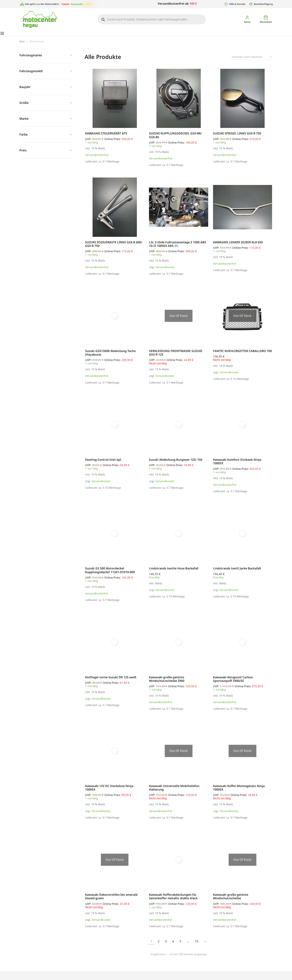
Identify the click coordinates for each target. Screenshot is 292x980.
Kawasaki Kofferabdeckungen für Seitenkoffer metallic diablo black (173, 900)
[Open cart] (266, 19)
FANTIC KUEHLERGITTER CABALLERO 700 (242, 355)
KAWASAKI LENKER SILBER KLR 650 (238, 246)
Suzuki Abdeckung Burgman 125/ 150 (176, 463)
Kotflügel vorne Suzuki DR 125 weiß (111, 681)
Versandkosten (165, 271)
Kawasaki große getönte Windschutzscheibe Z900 (167, 683)
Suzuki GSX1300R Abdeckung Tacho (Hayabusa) (110, 356)
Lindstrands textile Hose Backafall (174, 572)
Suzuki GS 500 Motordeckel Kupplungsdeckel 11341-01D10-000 (110, 574)
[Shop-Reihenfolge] (252, 61)
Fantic (66, 4)
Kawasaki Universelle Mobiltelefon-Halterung (174, 791)
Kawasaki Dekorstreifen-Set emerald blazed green (111, 900)
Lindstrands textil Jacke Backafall (237, 572)
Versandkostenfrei (97, 159)
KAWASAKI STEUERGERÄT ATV (106, 137)
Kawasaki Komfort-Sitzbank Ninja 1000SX (237, 465)
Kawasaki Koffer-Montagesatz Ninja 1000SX (239, 791)
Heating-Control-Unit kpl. (103, 463)
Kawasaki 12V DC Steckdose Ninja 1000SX (109, 791)
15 (196, 945)
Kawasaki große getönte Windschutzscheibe (231, 900)
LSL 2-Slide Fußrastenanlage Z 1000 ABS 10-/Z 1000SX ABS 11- (178, 248)
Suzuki (88, 4)
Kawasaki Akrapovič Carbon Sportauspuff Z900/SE (233, 683)
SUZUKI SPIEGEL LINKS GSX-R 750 (237, 137)
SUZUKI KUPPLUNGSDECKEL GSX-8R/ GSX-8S (175, 139)
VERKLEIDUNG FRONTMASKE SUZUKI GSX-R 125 (176, 356)
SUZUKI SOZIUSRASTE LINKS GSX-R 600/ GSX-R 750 (114, 248)
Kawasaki (77, 4)
